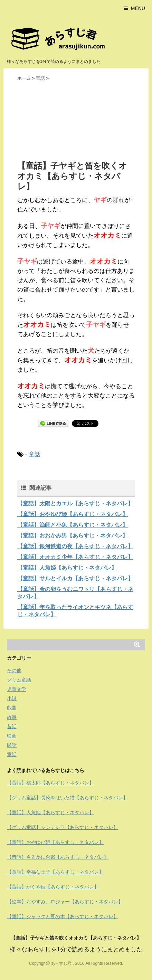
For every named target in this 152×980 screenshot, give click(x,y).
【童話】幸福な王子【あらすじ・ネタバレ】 (55, 872)
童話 (35, 454)
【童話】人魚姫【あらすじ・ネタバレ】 (67, 568)
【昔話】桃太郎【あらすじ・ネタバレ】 (50, 783)
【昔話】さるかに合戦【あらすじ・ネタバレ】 (58, 857)
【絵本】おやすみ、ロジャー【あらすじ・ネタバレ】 (65, 902)
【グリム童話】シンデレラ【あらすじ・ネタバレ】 (63, 827)
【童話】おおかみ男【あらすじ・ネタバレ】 (73, 536)
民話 (12, 745)
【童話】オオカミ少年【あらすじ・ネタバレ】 (75, 557)
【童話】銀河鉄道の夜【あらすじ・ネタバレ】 (75, 546)
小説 (12, 698)
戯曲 (12, 708)
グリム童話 (19, 680)
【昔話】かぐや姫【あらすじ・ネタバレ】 (53, 887)
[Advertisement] (76, 121)
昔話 (12, 726)
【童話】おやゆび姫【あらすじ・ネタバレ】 (73, 514)
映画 (12, 736)
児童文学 (17, 689)
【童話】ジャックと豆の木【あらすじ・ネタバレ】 (63, 916)
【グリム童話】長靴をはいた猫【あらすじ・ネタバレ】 (67, 798)
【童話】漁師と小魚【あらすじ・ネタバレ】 (73, 525)
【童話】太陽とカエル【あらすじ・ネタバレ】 (75, 503)
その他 (14, 670)
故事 (12, 717)
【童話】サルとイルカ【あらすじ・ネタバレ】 (75, 578)
